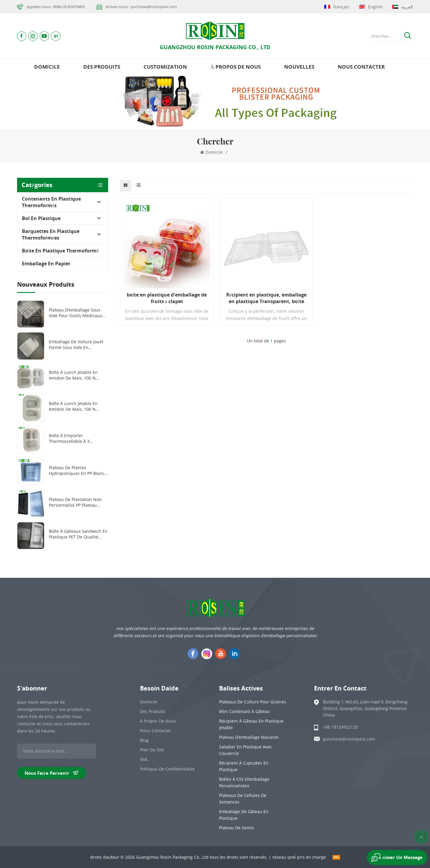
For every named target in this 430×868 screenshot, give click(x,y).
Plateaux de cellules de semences (243, 799)
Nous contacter (361, 67)
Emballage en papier (46, 264)
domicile (47, 67)
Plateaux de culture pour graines (253, 702)
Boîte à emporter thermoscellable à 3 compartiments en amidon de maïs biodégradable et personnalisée (76, 438)
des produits (102, 67)
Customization (165, 67)
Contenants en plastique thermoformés (51, 202)
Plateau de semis (236, 828)
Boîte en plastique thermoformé (60, 251)
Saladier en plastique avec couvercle (246, 750)
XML (144, 759)
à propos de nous (235, 67)
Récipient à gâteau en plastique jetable (251, 724)
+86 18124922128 (340, 727)
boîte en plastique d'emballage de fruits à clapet (167, 298)
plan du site (152, 750)
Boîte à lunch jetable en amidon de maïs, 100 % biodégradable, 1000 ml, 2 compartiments (75, 406)
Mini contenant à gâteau (244, 711)
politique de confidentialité (167, 769)
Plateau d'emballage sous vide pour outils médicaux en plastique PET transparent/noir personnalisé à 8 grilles (75, 313)
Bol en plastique (41, 218)
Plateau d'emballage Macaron (249, 737)
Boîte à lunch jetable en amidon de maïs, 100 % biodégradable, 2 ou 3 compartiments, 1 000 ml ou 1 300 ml (78, 375)
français (337, 7)
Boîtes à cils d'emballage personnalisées (244, 782)
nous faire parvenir (52, 773)
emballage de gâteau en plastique (244, 815)
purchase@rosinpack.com (349, 739)
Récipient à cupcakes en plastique (244, 766)
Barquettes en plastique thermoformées (51, 234)
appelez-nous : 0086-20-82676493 (56, 7)
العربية (403, 7)
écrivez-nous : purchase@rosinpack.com (141, 7)
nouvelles (299, 67)
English (371, 7)
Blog (144, 740)
